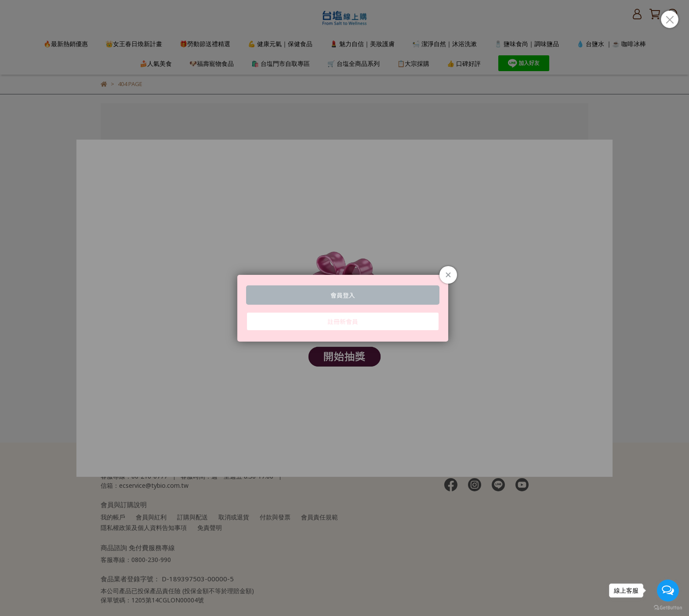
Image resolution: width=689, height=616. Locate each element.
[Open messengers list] (668, 591)
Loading (344, 308)
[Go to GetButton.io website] (668, 607)
